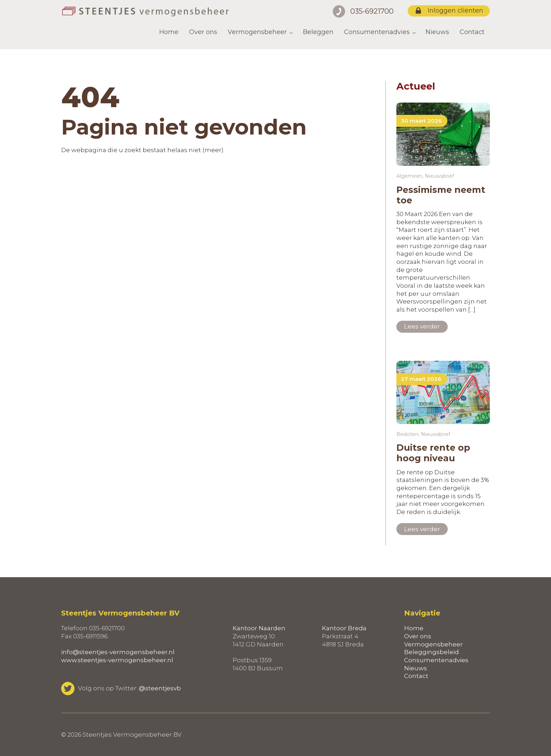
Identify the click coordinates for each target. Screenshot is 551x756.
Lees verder (422, 326)
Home (169, 32)
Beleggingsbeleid (432, 652)
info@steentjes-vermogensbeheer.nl (118, 652)
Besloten (407, 434)
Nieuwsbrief (439, 176)
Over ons (203, 32)
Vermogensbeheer (257, 32)
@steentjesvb (160, 688)
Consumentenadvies (377, 32)
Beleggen (318, 32)
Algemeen (409, 176)
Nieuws (437, 32)
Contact (472, 32)
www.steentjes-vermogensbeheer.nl (117, 660)
